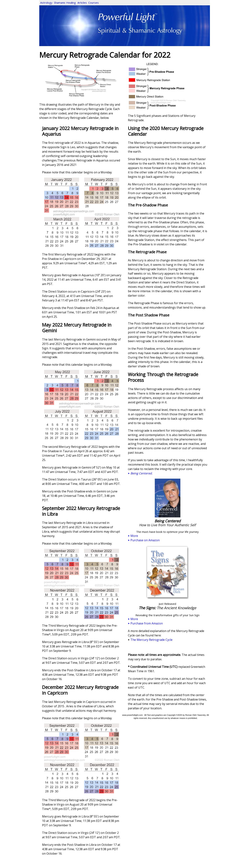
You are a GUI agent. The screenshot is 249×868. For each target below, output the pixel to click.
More (133, 536)
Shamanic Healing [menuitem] (65, 3)
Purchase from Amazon (145, 623)
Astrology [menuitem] (46, 3)
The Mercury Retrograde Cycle (151, 640)
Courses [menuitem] (93, 3)
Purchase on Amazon (144, 540)
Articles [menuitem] (82, 3)
